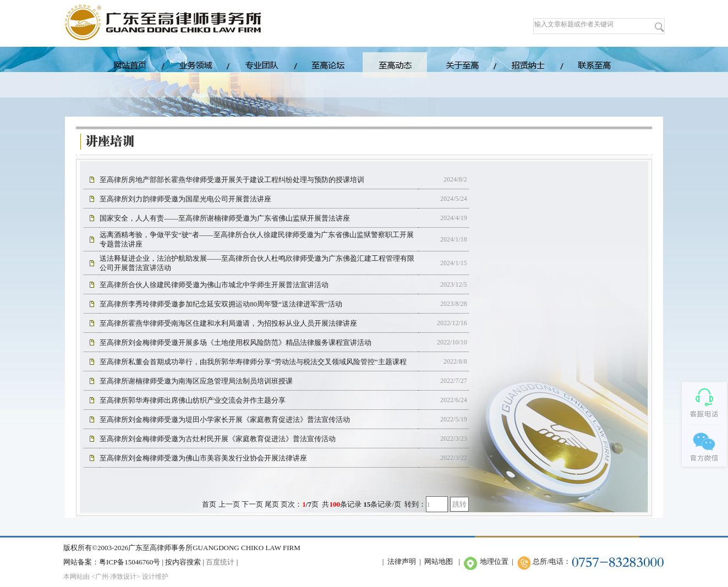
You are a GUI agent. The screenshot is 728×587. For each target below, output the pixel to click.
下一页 (252, 504)
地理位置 (494, 561)
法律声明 (402, 561)
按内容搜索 (183, 562)
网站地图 (439, 561)
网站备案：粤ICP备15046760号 (112, 562)
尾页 (272, 504)
